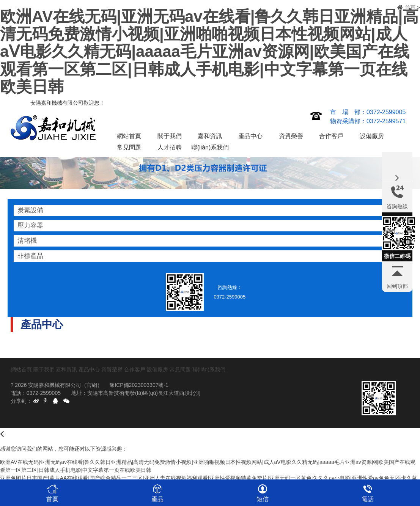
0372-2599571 (386, 121)
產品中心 (250, 136)
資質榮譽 (291, 136)
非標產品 (30, 256)
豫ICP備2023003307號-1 (139, 385)
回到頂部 (397, 286)
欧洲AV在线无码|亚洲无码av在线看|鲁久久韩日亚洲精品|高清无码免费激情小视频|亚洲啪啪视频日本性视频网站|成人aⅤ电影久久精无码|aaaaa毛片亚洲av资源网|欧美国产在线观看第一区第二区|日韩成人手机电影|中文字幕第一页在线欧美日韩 (209, 52)
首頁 (410, 8)
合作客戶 (331, 136)
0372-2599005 (386, 112)
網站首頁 (129, 136)
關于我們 (170, 136)
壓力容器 (30, 225)
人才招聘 (170, 147)
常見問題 (129, 147)
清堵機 (27, 241)
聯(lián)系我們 (210, 147)
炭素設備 (30, 210)
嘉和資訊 (210, 136)
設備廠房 (372, 136)
